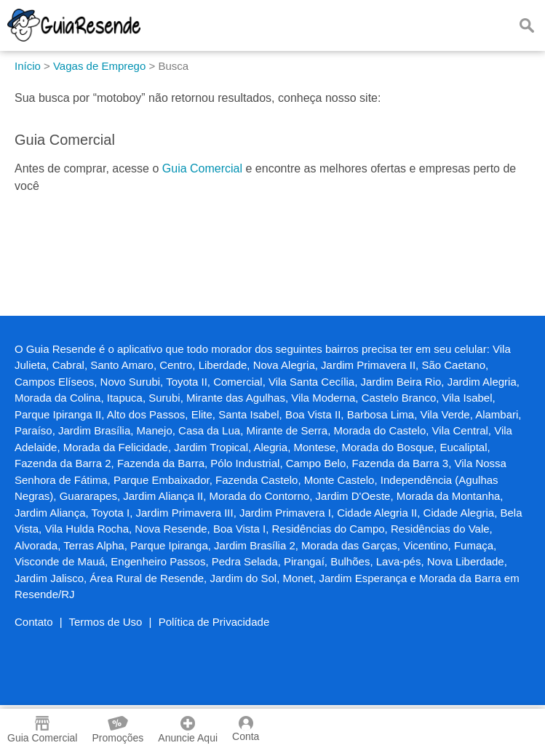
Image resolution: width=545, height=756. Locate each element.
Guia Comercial (202, 168)
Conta (246, 729)
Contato (34, 622)
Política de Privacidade (214, 622)
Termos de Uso (106, 622)
